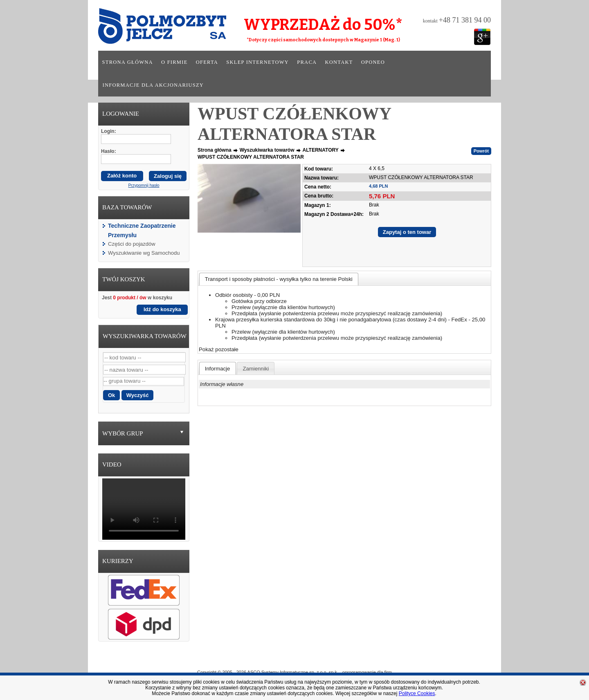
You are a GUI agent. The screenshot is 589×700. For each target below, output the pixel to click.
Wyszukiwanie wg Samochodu (144, 253)
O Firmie (258, 660)
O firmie (174, 62)
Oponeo (373, 62)
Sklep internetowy (257, 62)
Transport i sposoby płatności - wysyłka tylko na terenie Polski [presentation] (279, 279)
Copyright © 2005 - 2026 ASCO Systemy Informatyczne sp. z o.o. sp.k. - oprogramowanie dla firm (294, 672)
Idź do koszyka (162, 309)
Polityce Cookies (417, 693)
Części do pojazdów (132, 244)
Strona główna (128, 62)
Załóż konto (122, 176)
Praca (307, 62)
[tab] (279, 279)
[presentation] (218, 368)
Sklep (324, 660)
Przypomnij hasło (144, 185)
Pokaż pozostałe (219, 349)
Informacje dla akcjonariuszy (153, 85)
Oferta (207, 62)
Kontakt (339, 62)
